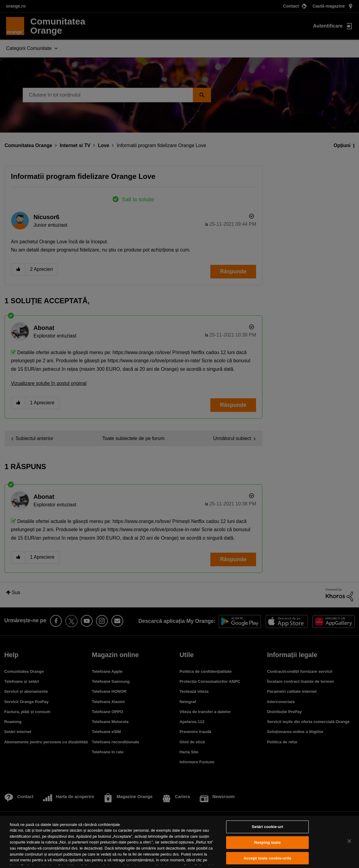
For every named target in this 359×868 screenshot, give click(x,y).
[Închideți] (349, 841)
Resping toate (268, 842)
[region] (179, 842)
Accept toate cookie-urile (268, 858)
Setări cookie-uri (268, 827)
